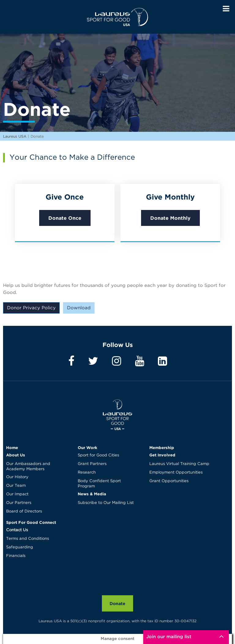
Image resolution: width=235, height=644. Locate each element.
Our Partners (19, 503)
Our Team (16, 486)
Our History (17, 477)
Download (79, 308)
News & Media (92, 494)
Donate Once (65, 218)
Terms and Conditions (28, 539)
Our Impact (17, 494)
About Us (16, 455)
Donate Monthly (170, 218)
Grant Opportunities (169, 481)
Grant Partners (92, 464)
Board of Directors (24, 511)
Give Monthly (170, 197)
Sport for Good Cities (98, 455)
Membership (162, 448)
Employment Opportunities (176, 473)
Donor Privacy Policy (31, 308)
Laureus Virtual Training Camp (179, 464)
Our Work (88, 448)
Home (12, 448)
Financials (16, 556)
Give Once (65, 197)
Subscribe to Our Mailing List (106, 503)
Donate (117, 603)
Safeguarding (20, 547)
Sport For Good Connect (31, 522)
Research (87, 473)
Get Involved (162, 455)
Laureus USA (117, 17)
